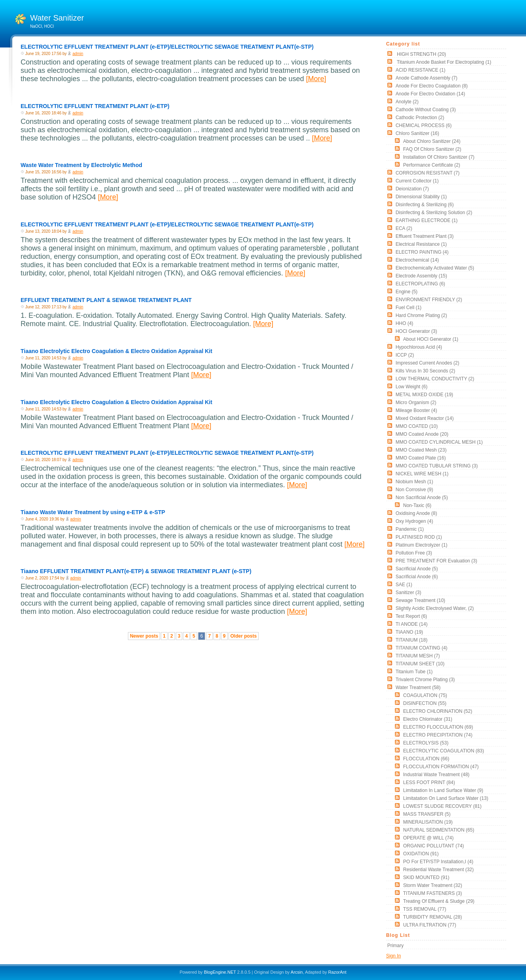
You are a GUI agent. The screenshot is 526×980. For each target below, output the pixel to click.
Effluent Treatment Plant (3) (425, 236)
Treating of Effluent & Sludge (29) (439, 901)
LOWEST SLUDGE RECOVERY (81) (442, 806)
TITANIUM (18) (412, 640)
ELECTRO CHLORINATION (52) (438, 711)
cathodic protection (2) (420, 118)
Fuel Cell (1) (409, 308)
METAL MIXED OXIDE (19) (424, 395)
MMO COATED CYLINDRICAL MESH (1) (439, 442)
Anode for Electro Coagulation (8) (432, 86)
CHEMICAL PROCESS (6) (424, 125)
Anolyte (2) (407, 102)
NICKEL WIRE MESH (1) (422, 474)
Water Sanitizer (57, 18)
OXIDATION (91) (421, 854)
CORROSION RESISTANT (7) (428, 173)
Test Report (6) (411, 616)
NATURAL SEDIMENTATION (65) (439, 830)
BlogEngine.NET (220, 972)
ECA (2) (404, 228)
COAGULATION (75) (425, 695)
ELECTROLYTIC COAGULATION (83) (444, 751)
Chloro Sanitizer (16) (417, 133)
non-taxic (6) (417, 505)
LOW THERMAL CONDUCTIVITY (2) (435, 379)
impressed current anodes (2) (428, 363)
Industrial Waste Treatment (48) (436, 775)
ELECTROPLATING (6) (420, 284)
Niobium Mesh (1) (415, 482)
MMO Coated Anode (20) (422, 434)
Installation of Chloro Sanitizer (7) (439, 157)
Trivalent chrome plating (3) (425, 680)
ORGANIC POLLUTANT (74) (434, 846)
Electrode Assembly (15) (421, 276)
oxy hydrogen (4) (415, 521)
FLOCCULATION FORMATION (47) (441, 767)
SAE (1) (404, 585)
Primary (395, 946)
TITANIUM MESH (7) (418, 656)
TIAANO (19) (409, 632)
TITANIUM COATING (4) (422, 648)
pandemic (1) (410, 529)
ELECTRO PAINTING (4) (422, 252)
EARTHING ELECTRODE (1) (427, 220)
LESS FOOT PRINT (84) (429, 782)
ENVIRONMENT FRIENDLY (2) (429, 300)
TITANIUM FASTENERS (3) (433, 893)
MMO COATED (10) (417, 426)
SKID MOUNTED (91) (426, 877)
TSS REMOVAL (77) (425, 909)
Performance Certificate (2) (432, 165)
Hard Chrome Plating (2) (421, 315)
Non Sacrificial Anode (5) (422, 498)
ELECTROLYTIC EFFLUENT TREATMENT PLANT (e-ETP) (95, 106)
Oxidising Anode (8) (416, 513)
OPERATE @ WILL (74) (429, 838)
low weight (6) (412, 387)
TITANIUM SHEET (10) (420, 664)
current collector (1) (417, 181)
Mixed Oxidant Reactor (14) (425, 418)
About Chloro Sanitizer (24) (432, 141)
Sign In (394, 956)
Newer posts (144, 636)
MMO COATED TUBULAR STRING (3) (437, 466)
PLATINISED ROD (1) (419, 537)
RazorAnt (337, 972)
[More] (316, 79)
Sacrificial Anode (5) (417, 569)
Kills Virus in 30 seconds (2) (426, 371)
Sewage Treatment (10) (420, 600)
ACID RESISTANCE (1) (421, 70)
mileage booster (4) (416, 410)
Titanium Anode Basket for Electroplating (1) (443, 62)
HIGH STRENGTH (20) (421, 54)
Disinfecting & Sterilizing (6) (425, 205)
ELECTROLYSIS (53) (426, 743)
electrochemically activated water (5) (435, 268)
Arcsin (297, 972)
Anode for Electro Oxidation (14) (430, 94)
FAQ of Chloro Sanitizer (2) (432, 149)
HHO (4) (405, 323)
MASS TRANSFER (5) (427, 814)
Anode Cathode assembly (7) (427, 78)
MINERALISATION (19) (428, 822)
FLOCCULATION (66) (426, 759)
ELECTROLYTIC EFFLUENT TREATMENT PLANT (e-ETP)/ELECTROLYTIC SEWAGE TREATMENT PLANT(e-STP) (167, 47)
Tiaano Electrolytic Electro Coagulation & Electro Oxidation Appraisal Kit (116, 351)
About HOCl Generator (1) (431, 339)
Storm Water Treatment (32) (433, 885)
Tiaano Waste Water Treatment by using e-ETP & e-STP (93, 512)
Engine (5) (407, 292)
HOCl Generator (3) (416, 331)
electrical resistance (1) (421, 244)
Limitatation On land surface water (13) (446, 798)
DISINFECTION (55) (425, 703)
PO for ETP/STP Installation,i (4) (438, 862)
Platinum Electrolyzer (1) (422, 545)
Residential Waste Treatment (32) (438, 870)
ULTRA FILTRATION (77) (430, 925)
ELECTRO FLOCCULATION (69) (438, 727)
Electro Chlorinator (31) (428, 719)
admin (78, 54)
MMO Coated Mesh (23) (421, 450)
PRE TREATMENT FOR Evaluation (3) (436, 561)
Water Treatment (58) (418, 688)
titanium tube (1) (414, 672)
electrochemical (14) (417, 260)
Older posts (244, 636)
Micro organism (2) (416, 403)
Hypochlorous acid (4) (419, 347)
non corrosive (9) (415, 490)
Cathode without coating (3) (426, 110)
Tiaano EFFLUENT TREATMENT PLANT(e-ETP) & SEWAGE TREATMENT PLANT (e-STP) (136, 571)
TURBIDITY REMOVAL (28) (433, 917)
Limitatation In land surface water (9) (443, 790)
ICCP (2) (405, 355)
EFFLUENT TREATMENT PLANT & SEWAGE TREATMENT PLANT (106, 300)
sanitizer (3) (409, 593)
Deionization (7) (412, 189)
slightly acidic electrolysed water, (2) (435, 608)
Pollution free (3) (414, 553)
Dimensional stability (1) (421, 197)
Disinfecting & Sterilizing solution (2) (434, 213)
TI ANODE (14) (412, 624)
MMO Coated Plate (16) (421, 458)
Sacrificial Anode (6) (417, 577)
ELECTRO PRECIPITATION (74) (438, 735)
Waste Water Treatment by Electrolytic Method (81, 165)
